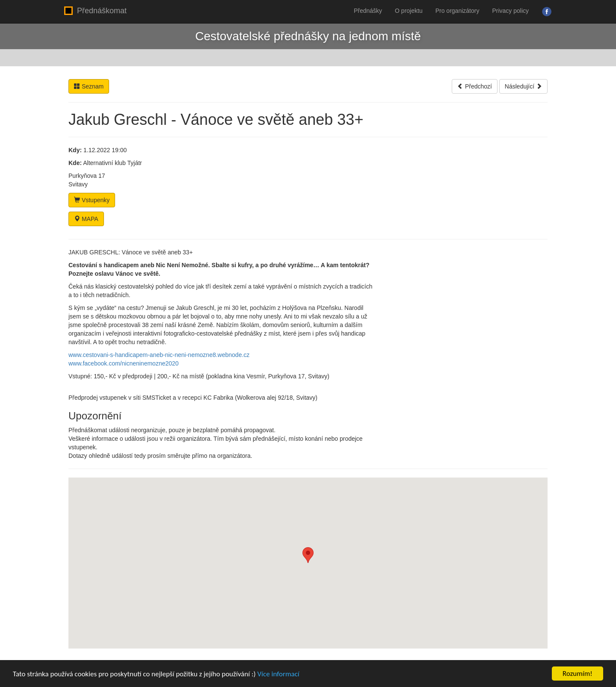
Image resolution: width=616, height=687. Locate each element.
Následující (523, 86)
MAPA (86, 219)
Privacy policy (510, 11)
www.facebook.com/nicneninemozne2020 (124, 363)
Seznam (89, 86)
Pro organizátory (458, 11)
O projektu (409, 11)
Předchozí (475, 86)
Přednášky (368, 11)
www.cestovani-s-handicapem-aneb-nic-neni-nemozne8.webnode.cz (159, 355)
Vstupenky (92, 200)
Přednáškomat (95, 11)
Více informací (278, 674)
